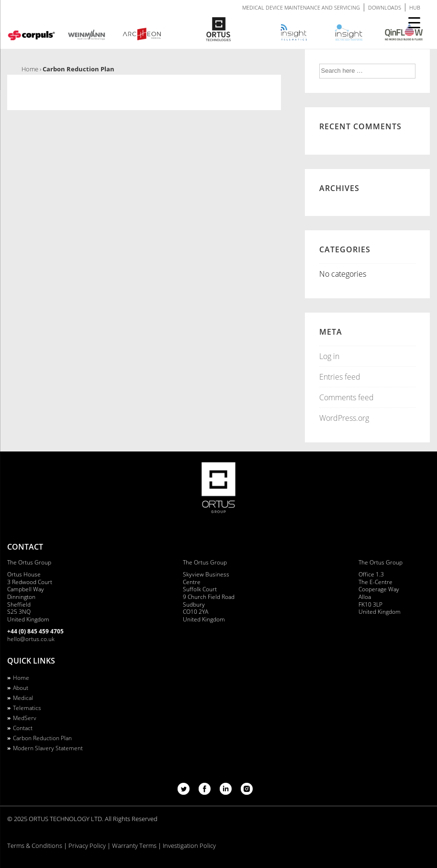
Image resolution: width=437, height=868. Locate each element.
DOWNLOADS (385, 7)
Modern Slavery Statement (48, 748)
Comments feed (347, 397)
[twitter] (185, 792)
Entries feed (340, 377)
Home (21, 678)
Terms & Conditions (35, 845)
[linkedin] (227, 792)
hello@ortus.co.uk (31, 639)
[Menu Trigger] (414, 23)
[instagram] (247, 792)
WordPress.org (344, 418)
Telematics (27, 708)
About (21, 688)
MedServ (25, 718)
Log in (329, 356)
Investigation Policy (189, 845)
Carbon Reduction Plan (42, 738)
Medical (23, 698)
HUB (415, 7)
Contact (23, 728)
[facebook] (206, 792)
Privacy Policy (87, 845)
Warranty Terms (134, 845)
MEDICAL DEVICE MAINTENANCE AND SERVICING (301, 7)
